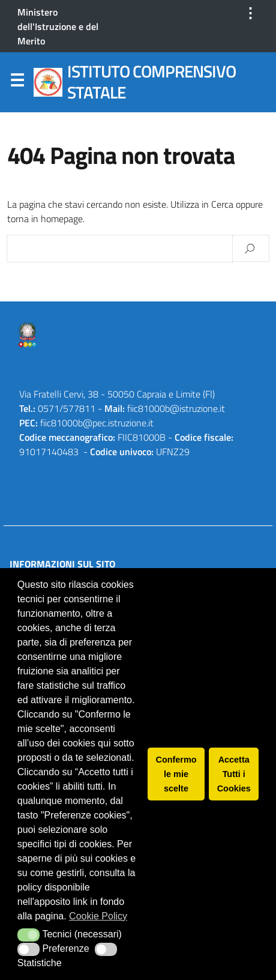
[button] (28, 935)
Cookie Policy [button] (98, 916)
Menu (17, 83)
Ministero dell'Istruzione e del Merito (58, 26)
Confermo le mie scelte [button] (176, 774)
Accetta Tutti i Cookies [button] (234, 774)
